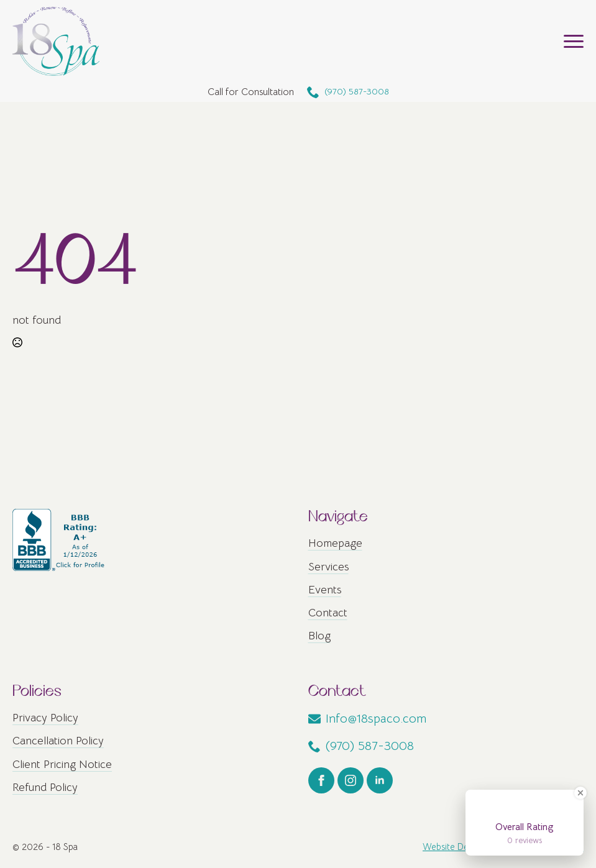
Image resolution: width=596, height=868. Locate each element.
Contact (328, 613)
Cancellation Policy (58, 741)
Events (325, 590)
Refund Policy (45, 787)
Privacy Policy (45, 718)
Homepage (335, 543)
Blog (319, 636)
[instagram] (351, 780)
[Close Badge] (580, 793)
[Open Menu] (574, 41)
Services (328, 567)
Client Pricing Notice (62, 764)
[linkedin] (380, 780)
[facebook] (321, 780)
